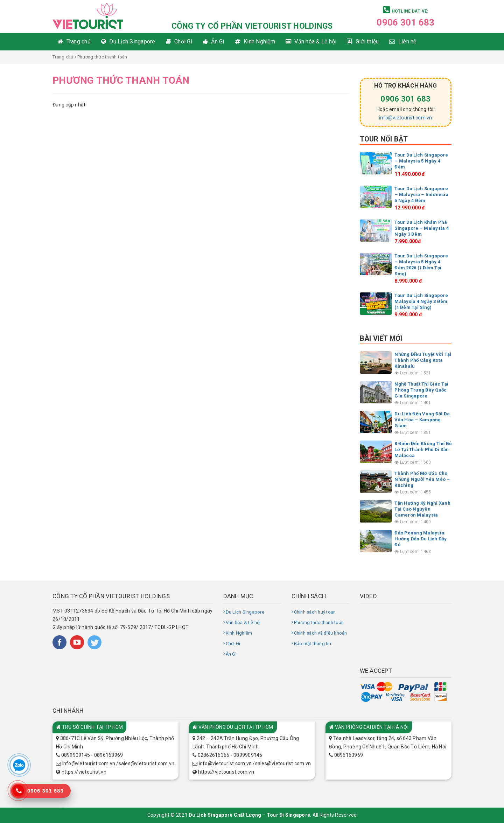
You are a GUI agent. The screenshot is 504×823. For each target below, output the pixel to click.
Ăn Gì (231, 654)
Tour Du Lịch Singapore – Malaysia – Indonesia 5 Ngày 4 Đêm (421, 195)
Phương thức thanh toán (319, 623)
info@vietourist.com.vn (406, 118)
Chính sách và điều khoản (321, 633)
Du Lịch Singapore (245, 612)
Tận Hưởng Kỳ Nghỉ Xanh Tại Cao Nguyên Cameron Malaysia (422, 509)
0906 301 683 (405, 22)
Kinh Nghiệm (239, 633)
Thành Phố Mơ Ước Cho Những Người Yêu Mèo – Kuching (422, 479)
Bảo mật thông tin (313, 644)
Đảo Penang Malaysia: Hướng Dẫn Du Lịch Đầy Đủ (421, 539)
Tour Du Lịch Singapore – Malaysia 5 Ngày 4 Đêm (421, 161)
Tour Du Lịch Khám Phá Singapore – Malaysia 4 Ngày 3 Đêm (422, 228)
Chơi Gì (233, 644)
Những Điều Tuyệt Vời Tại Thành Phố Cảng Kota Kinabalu (423, 360)
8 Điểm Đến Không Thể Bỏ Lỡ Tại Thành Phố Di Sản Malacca (423, 449)
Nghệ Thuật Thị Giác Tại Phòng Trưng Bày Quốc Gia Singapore (421, 390)
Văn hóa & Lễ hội (243, 623)
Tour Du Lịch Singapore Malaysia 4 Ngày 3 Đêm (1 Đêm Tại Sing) (421, 301)
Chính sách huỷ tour (314, 612)
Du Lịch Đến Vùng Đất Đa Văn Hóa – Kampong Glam (422, 420)
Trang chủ (63, 57)
